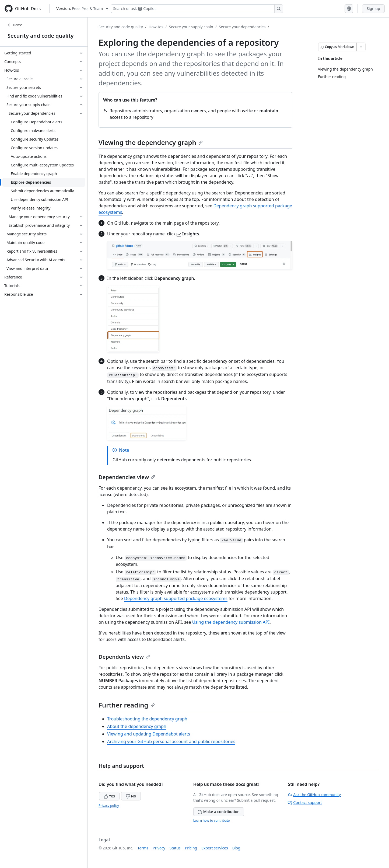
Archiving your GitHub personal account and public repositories (171, 741)
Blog (236, 848)
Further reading (127, 705)
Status (175, 848)
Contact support (305, 802)
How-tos (156, 27)
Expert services (215, 848)
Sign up (373, 8)
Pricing (191, 848)
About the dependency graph (137, 726)
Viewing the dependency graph (151, 142)
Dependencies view (127, 477)
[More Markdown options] (361, 47)
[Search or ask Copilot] (197, 9)
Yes (109, 796)
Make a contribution (219, 812)
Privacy (159, 848)
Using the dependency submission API (231, 622)
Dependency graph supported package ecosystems (176, 598)
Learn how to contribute (212, 820)
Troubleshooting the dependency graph (147, 719)
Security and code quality (41, 36)
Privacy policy (109, 806)
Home (15, 25)
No (131, 796)
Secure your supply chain (191, 27)
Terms (143, 848)
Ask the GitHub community (314, 795)
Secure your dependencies (242, 27)
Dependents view (124, 657)
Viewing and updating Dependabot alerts (149, 734)
